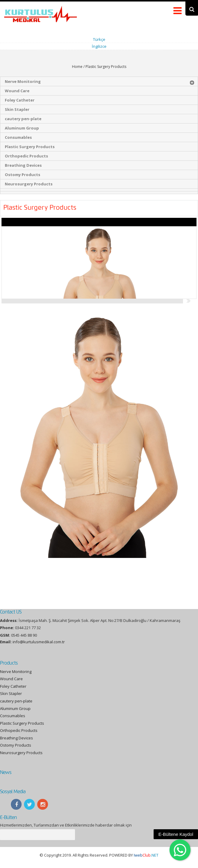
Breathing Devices (23, 165)
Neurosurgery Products (29, 184)
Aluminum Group (22, 128)
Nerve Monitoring (23, 81)
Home (77, 67)
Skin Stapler (17, 109)
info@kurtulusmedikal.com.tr (39, 642)
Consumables (18, 137)
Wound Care (17, 91)
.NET (146, 855)
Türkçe (99, 39)
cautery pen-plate (23, 119)
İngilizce (99, 46)
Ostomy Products (22, 175)
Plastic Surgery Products (30, 147)
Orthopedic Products (26, 156)
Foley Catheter (20, 100)
